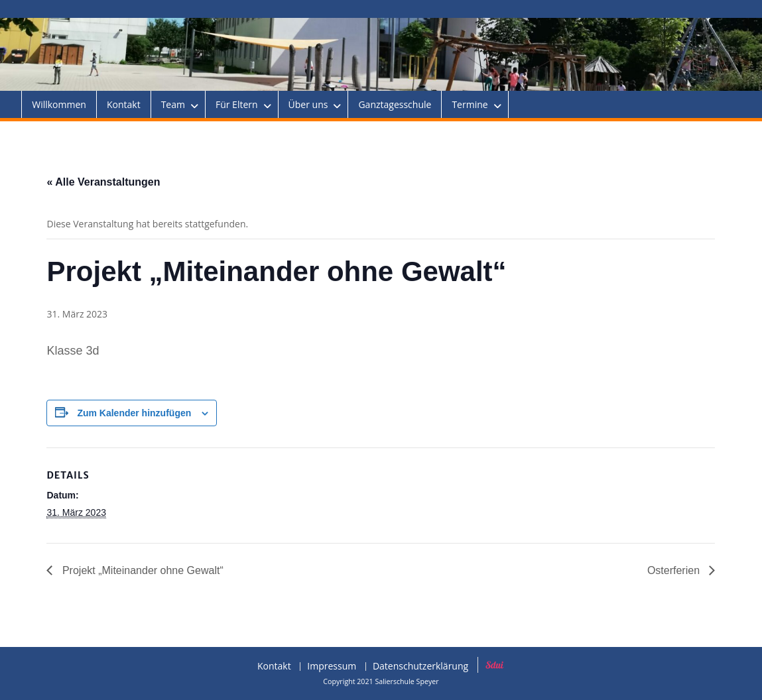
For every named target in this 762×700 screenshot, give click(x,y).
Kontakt (124, 104)
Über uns (308, 104)
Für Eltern (237, 104)
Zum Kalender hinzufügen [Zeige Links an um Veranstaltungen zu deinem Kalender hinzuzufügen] (134, 413)
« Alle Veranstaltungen (103, 182)
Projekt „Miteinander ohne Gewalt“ (141, 570)
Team (173, 104)
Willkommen (59, 104)
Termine (470, 104)
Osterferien (675, 570)
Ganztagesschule (395, 104)
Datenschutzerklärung (420, 667)
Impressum (332, 667)
